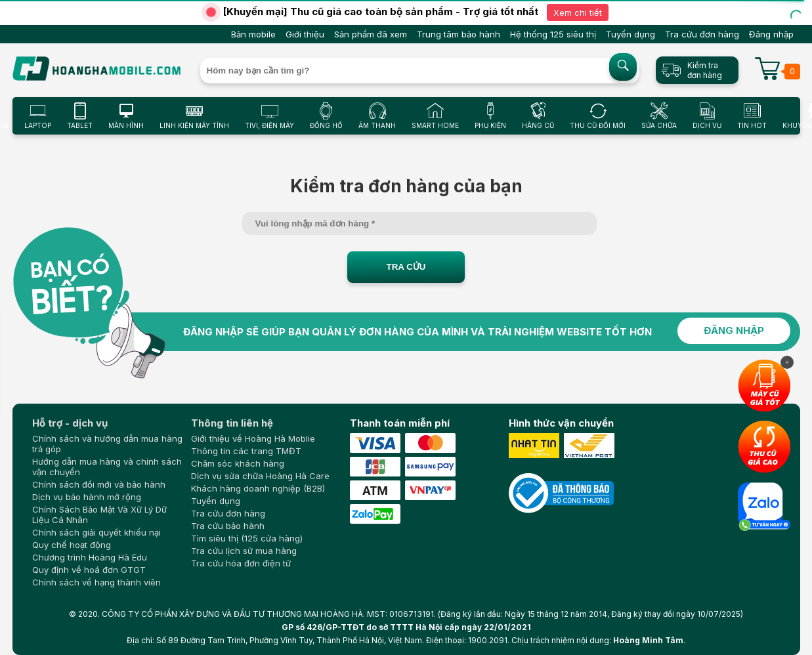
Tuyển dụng (630, 34)
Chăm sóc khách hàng (238, 463)
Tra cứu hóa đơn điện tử (241, 563)
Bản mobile (253, 34)
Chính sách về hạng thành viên (96, 582)
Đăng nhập (771, 34)
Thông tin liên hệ (232, 423)
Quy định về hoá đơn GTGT (89, 570)
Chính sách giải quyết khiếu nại (96, 532)
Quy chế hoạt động (72, 545)
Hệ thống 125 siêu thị (553, 34)
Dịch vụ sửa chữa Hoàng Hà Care (260, 476)
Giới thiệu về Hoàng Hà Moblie (253, 438)
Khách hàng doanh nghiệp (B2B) (258, 488)
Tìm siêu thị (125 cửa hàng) (247, 538)
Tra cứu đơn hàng (702, 34)
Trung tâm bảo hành (459, 34)
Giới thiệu (305, 34)
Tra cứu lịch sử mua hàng (244, 551)
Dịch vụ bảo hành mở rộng (87, 497)
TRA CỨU (406, 267)
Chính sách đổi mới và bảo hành (99, 484)
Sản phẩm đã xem (371, 34)
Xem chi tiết (578, 12)
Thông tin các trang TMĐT (246, 451)
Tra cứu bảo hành (228, 526)
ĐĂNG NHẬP (734, 330)
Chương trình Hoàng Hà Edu (90, 557)
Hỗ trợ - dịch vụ (70, 423)
